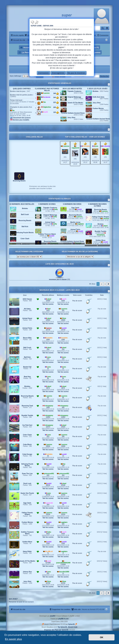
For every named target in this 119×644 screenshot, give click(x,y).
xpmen (49, 328)
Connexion (43, 73)
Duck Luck (27, 483)
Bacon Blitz (27, 338)
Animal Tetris (75, 229)
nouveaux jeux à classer (58, 279)
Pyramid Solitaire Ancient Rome (73, 113)
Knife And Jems (98, 97)
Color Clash (25, 239)
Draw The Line (27, 474)
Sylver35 (71, 624)
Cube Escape (27, 454)
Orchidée (86, 146)
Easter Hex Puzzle (27, 493)
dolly (56, 209)
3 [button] (105, 284)
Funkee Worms (98, 108)
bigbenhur (47, 107)
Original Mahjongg (74, 97)
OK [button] (102, 637)
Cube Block (27, 445)
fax (13, 110)
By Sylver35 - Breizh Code (68, 627)
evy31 (46, 112)
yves (97, 146)
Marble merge (75, 222)
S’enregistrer (58, 73)
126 (56, 112)
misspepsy (101, 235)
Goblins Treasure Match (47, 234)
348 (56, 94)
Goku (49, 532)
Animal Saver (50, 222)
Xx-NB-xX (49, 551)
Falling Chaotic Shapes (101, 217)
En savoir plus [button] (13, 639)
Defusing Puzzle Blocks (25, 233)
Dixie (64, 318)
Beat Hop (27, 377)
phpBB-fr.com (63, 619)
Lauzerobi (49, 503)
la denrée (47, 97)
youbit (52, 236)
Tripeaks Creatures (74, 91)
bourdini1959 (64, 572)
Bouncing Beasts (19, 181)
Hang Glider (27, 551)
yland (106, 226)
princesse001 (49, 474)
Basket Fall (27, 367)
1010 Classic (27, 299)
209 (56, 107)
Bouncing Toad (27, 406)
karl (49, 309)
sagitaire (81, 224)
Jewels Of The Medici (75, 103)
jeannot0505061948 (63, 563)
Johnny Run (27, 572)
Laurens (47, 93)
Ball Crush (25, 214)
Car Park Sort (27, 425)
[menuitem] (28, 35)
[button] (108, 284)
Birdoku (96, 91)
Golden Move (101, 240)
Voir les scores (97, 137)
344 (56, 98)
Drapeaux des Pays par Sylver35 (56, 630)
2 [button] (101, 284)
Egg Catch (75, 208)
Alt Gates (27, 309)
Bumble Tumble (101, 231)
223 (56, 102)
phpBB (52, 616)
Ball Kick (25, 227)
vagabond (75, 148)
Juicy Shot (71, 118)
